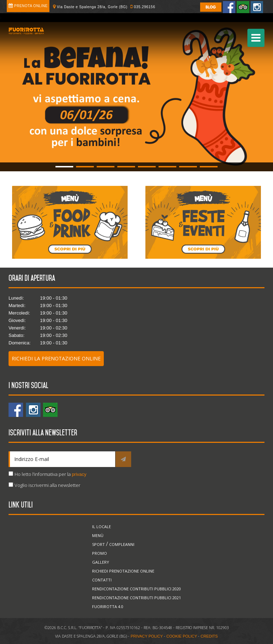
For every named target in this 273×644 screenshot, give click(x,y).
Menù (98, 535)
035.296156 (145, 7)
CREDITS (209, 636)
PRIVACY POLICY (147, 636)
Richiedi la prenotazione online (56, 358)
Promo (100, 553)
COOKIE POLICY (182, 636)
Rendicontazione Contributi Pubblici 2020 (136, 589)
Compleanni (122, 544)
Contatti (102, 580)
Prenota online (31, 6)
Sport (98, 544)
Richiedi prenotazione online (123, 571)
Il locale (101, 527)
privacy (79, 474)
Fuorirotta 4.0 (108, 607)
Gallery (101, 562)
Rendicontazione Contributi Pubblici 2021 (136, 598)
